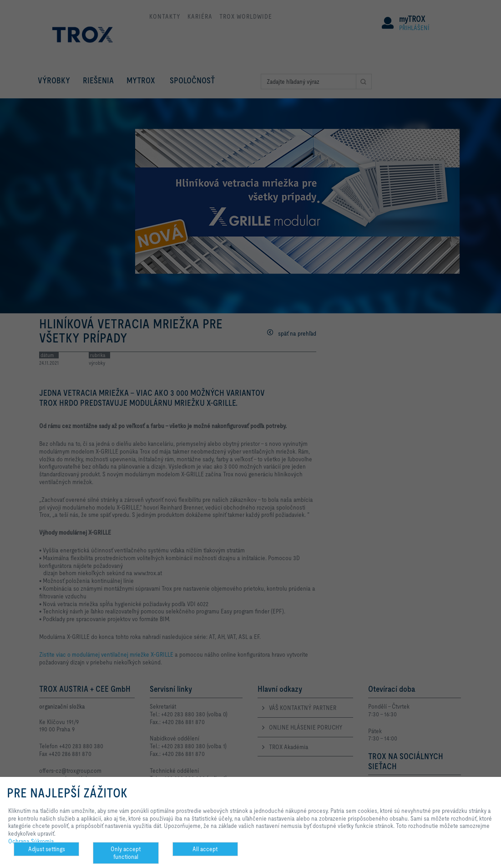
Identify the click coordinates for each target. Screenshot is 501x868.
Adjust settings (47, 849)
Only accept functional (126, 853)
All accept (205, 849)
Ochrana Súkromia (31, 841)
